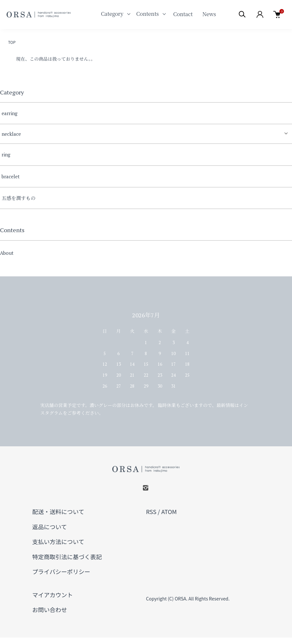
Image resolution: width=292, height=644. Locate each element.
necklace (11, 134)
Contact (183, 14)
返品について (49, 527)
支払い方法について (58, 541)
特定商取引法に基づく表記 (67, 557)
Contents (148, 14)
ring (6, 154)
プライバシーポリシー (61, 571)
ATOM (169, 511)
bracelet (11, 176)
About (7, 253)
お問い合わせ (50, 609)
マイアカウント (53, 595)
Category (112, 14)
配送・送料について (58, 511)
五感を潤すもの (19, 198)
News (209, 14)
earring (10, 113)
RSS (151, 511)
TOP (12, 42)
